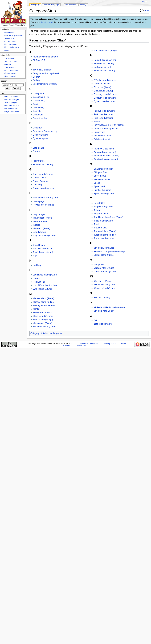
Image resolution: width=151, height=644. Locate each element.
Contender (38, 115)
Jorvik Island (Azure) (43, 252)
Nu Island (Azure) (102, 67)
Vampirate (99, 265)
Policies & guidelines (13, 35)
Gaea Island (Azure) (43, 174)
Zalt (95, 320)
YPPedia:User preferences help (109, 252)
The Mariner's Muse (43, 313)
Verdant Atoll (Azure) (104, 268)
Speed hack (99, 186)
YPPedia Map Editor (104, 311)
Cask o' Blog (39, 101)
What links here (11, 97)
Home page (39, 201)
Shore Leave (100, 176)
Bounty (36, 77)
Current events (11, 41)
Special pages (11, 102)
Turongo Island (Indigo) (105, 235)
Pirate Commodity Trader (106, 129)
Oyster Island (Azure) (104, 101)
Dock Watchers (40, 135)
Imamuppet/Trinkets (43, 218)
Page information (12, 111)
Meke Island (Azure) (43, 316)
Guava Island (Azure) (43, 188)
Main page (9, 32)
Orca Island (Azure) (103, 91)
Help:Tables (99, 203)
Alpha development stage (45, 57)
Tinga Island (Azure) (104, 221)
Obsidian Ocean (102, 84)
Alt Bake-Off (39, 60)
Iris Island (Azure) (41, 228)
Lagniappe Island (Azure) (45, 275)
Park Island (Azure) (103, 114)
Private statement (102, 136)
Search (4, 81)
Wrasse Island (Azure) (105, 288)
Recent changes (12, 47)
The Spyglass (10, 67)
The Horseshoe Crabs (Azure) (108, 217)
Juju (35, 256)
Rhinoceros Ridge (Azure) (106, 156)
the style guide (47, 22)
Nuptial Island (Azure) (104, 71)
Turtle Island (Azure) (104, 238)
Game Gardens (40, 181)
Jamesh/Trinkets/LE (43, 249)
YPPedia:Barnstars (42, 70)
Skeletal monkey (102, 179)
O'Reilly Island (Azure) (105, 80)
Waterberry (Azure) (103, 281)
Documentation (11, 70)
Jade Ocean (39, 245)
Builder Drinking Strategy (45, 84)
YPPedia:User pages (104, 248)
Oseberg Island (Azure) (105, 94)
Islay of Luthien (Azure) (44, 236)
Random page (11, 44)
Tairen (97, 210)
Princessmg (99, 132)
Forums (8, 64)
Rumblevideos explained (106, 159)
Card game (38, 94)
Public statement (102, 139)
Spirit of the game (102, 190)
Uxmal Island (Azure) (104, 255)
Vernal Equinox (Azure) (105, 272)
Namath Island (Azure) (105, 60)
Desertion (38, 128)
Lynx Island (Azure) (42, 289)
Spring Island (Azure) (104, 194)
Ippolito (36, 225)
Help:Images (39, 214)
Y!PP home (9, 58)
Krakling (37, 265)
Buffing (36, 80)
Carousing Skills (41, 97)
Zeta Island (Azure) (103, 324)
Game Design (40, 178)
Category (35, 333)
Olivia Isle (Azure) (102, 87)
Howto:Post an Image (43, 205)
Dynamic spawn (41, 138)
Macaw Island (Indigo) (44, 302)
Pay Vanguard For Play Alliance (109, 125)
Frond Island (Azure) (43, 165)
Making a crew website (44, 306)
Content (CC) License (89, 344)
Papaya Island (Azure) (105, 111)
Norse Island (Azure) (104, 64)
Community (38, 108)
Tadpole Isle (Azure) (103, 207)
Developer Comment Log (45, 131)
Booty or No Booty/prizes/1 (46, 73)
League (36, 278)
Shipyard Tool (100, 172)
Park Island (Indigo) (103, 118)
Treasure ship (100, 228)
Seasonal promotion (103, 169)
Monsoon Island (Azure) (45, 327)
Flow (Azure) (39, 161)
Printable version (12, 106)
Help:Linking (39, 282)
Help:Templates (101, 214)
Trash (96, 224)
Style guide (9, 38)
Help (147, 11)
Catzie (36, 104)
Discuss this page (51, 5)
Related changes (12, 99)
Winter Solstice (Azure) (105, 285)
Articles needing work (52, 333)
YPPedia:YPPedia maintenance (109, 307)
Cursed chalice (40, 118)
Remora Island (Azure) (105, 152)
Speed (97, 183)
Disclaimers (81, 346)
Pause (97, 122)
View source (71, 5)
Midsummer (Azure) (42, 323)
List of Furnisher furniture (45, 285)
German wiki (10, 73)
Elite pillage (38, 148)
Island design (39, 232)
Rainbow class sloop (104, 149)
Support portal (11, 61)
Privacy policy (110, 344)
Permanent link (11, 108)
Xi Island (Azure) (102, 298)
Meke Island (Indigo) (43, 320)
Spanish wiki (10, 76)
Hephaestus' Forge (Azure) (46, 198)
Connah (37, 111)
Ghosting (37, 185)
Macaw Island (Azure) (44, 298)
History (83, 5)
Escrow (36, 151)
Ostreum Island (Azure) (105, 98)
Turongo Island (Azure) (105, 231)
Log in (145, 1)
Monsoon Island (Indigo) (105, 51)
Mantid (36, 309)
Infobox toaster (40, 221)
